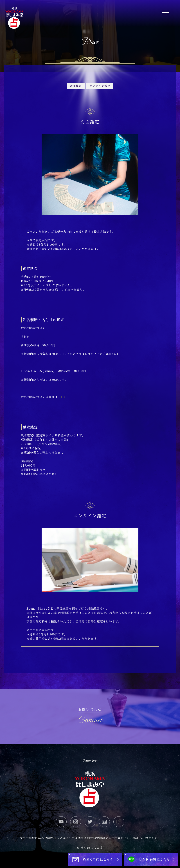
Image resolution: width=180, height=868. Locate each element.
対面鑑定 (76, 86)
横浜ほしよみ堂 (92, 848)
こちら (62, 397)
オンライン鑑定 (100, 86)
